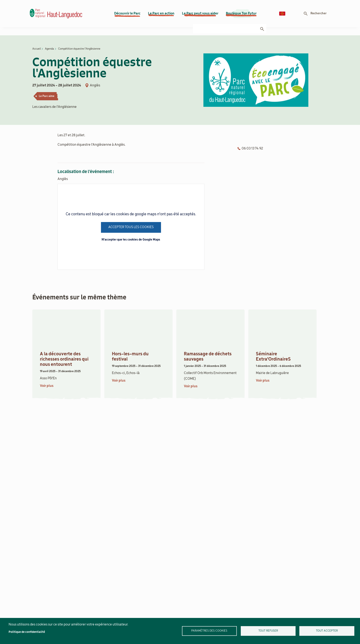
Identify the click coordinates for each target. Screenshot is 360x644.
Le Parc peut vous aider (200, 17)
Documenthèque (318, 4)
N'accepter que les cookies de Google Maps (131, 230)
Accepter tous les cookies (131, 217)
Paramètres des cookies (209, 631)
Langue (282, 17)
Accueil (37, 39)
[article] (66, 343)
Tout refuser (268, 631)
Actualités (243, 4)
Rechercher (319, 17)
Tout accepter (327, 631)
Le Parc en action (161, 17)
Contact (265, 4)
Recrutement (289, 4)
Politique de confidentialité (27, 632)
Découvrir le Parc (127, 17)
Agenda (221, 4)
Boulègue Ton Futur (241, 17)
